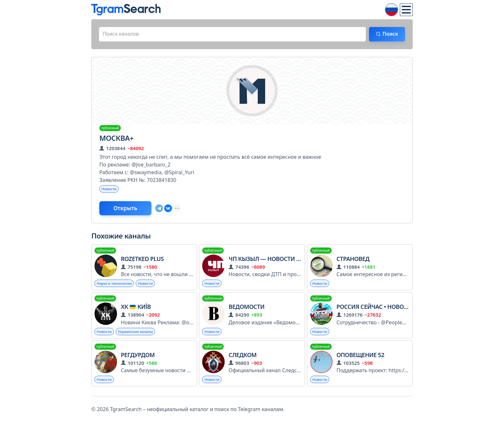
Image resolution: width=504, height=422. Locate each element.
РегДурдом (138, 357)
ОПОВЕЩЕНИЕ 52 (360, 357)
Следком (243, 357)
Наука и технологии (115, 285)
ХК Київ (136, 308)
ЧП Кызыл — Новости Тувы (270, 260)
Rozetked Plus (142, 260)
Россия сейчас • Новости (376, 308)
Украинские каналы (137, 333)
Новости (109, 189)
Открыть (127, 209)
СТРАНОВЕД (353, 260)
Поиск (389, 34)
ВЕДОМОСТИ (246, 308)
